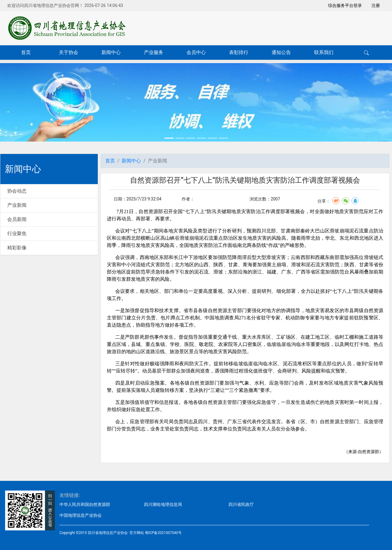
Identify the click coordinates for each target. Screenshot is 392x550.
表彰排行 (239, 52)
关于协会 (69, 52)
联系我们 (324, 52)
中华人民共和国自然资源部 (85, 504)
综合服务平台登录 (345, 5)
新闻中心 (111, 52)
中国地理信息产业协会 (81, 515)
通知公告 (281, 52)
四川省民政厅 (241, 504)
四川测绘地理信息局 (163, 504)
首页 (26, 52)
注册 (376, 5)
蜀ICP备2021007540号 (163, 533)
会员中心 (196, 52)
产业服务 (154, 52)
